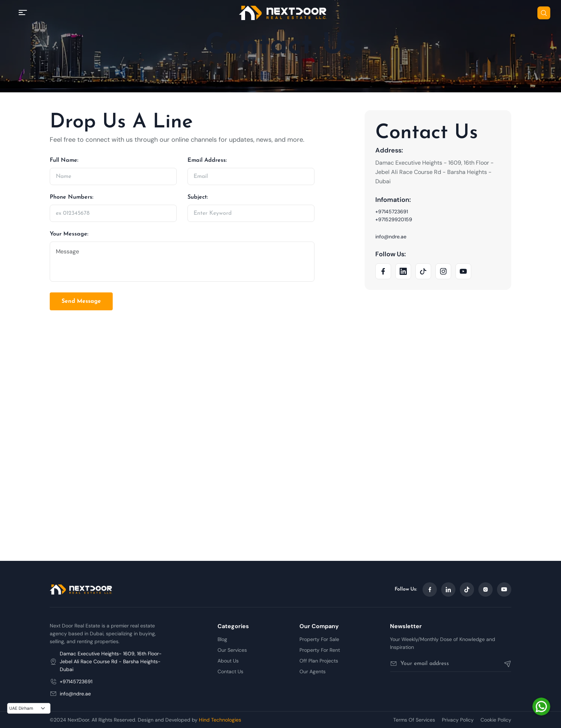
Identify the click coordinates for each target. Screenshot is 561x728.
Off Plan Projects (319, 661)
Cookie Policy (496, 720)
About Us (228, 661)
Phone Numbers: (72, 197)
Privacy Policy (458, 720)
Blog (222, 639)
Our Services (232, 650)
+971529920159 (394, 219)
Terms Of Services (414, 720)
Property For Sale (319, 639)
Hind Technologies (220, 720)
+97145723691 (392, 212)
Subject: (198, 197)
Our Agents (313, 671)
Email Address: (207, 160)
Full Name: (64, 160)
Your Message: (69, 234)
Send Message (81, 301)
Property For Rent (320, 650)
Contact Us (230, 671)
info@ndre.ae (391, 237)
